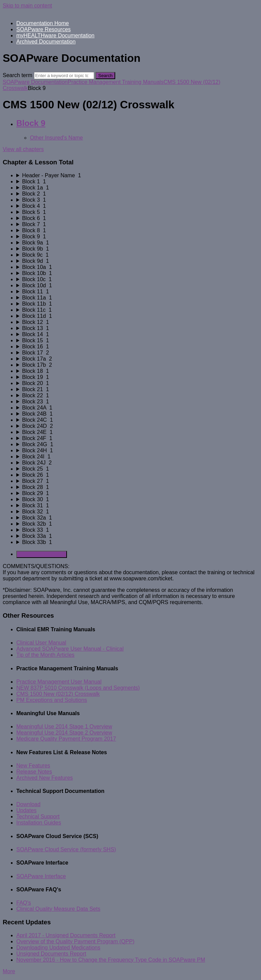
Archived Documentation (46, 42)
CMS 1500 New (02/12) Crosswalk (58, 694)
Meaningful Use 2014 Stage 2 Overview (64, 733)
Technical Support (38, 816)
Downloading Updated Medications (58, 948)
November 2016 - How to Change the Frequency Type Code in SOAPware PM (111, 960)
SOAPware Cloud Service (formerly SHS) (66, 849)
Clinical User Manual (41, 643)
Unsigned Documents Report (51, 954)
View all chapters (23, 149)
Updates (27, 810)
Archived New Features (45, 778)
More (9, 971)
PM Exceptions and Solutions (52, 700)
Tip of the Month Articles (45, 655)
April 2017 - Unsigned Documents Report (66, 935)
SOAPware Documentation (35, 82)
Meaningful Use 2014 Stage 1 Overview (64, 727)
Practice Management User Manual (59, 682)
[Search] (64, 76)
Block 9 (31, 123)
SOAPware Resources (43, 29)
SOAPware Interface (41, 876)
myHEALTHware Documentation (55, 35)
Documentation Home (43, 23)
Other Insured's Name (56, 138)
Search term (18, 75)
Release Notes (34, 772)
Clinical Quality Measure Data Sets (58, 909)
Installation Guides (39, 823)
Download (28, 804)
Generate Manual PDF (42, 554)
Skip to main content (27, 6)
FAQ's (24, 903)
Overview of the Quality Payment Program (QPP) (75, 941)
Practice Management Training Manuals (116, 82)
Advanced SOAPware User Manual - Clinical (70, 649)
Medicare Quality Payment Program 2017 (66, 739)
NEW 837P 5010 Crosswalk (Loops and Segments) (78, 688)
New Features (33, 766)
